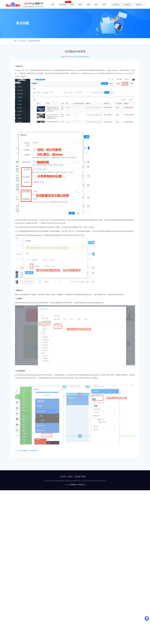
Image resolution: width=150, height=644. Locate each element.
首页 (53, 4)
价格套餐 (63, 4)
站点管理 (78, 57)
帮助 (104, 4)
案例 (80, 4)
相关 (96, 4)
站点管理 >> (23, 41)
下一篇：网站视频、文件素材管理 (26, 451)
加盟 (88, 4)
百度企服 (77, 477)
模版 (73, 4)
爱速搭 (83, 477)
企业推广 (70, 477)
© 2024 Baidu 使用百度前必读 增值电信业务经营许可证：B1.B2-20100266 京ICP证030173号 (75, 481)
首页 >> (16, 41)
